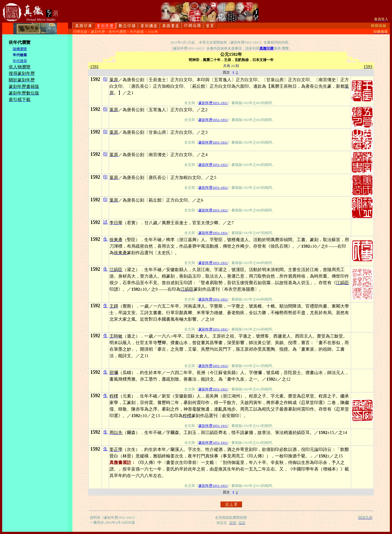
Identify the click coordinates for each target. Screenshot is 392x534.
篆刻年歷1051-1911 (213, 103)
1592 (95, 79)
